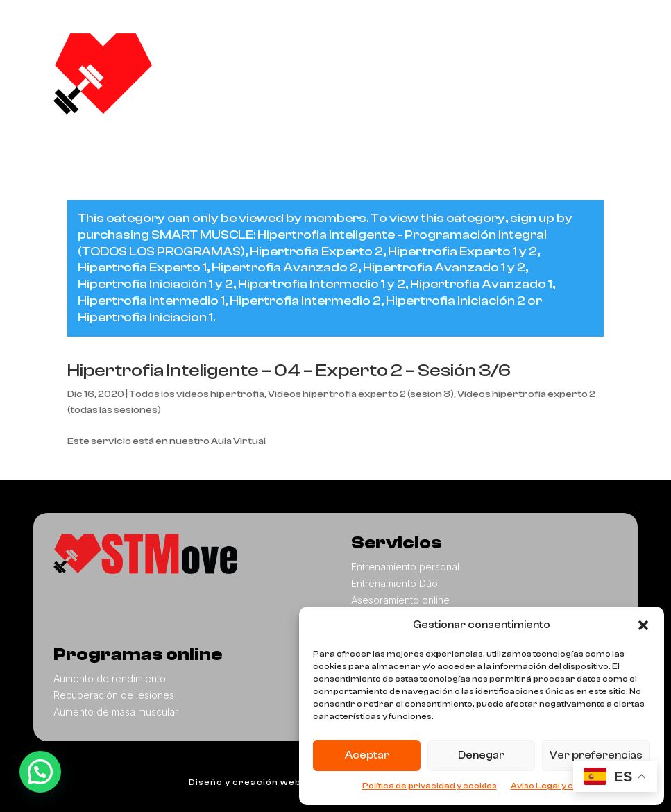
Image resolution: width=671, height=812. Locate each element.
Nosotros (370, 56)
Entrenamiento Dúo (394, 583)
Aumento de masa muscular (116, 712)
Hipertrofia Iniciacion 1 (145, 318)
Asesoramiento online (400, 600)
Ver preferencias (596, 755)
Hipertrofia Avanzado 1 (481, 284)
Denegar (481, 755)
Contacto (546, 84)
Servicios (448, 56)
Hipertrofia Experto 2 (316, 252)
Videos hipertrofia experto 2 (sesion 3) (361, 394)
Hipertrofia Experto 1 (142, 268)
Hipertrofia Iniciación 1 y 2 (155, 284)
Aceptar (367, 755)
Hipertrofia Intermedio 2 (305, 301)
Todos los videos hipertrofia (197, 394)
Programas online (403, 84)
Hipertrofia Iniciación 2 (456, 301)
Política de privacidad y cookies (430, 786)
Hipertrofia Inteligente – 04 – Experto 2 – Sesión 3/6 (289, 371)
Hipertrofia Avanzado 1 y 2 (444, 268)
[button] (643, 625)
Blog (491, 84)
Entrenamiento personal (405, 567)
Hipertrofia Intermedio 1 (151, 301)
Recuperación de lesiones (114, 695)
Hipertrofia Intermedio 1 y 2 (322, 284)
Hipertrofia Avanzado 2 (285, 268)
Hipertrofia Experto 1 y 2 (462, 252)
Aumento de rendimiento (110, 678)
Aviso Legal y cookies (556, 786)
